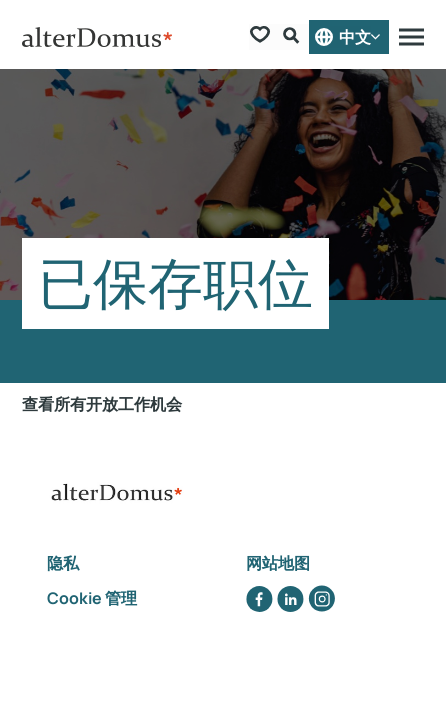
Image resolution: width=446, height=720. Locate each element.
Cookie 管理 (92, 598)
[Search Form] (294, 37)
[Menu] (411, 37)
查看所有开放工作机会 (102, 404)
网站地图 (278, 563)
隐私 (64, 563)
